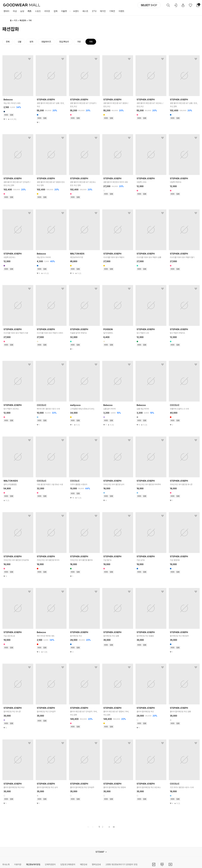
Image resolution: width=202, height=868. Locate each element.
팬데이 (6, 11)
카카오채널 (162, 864)
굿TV (94, 11)
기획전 (112, 11)
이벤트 (121, 11)
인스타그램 (154, 864)
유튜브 (170, 864)
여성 (15, 11)
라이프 (47, 11)
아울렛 (64, 11)
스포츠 (38, 11)
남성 (22, 11)
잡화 (56, 11)
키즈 (30, 11)
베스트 (85, 11)
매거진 (103, 11)
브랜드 (76, 11)
